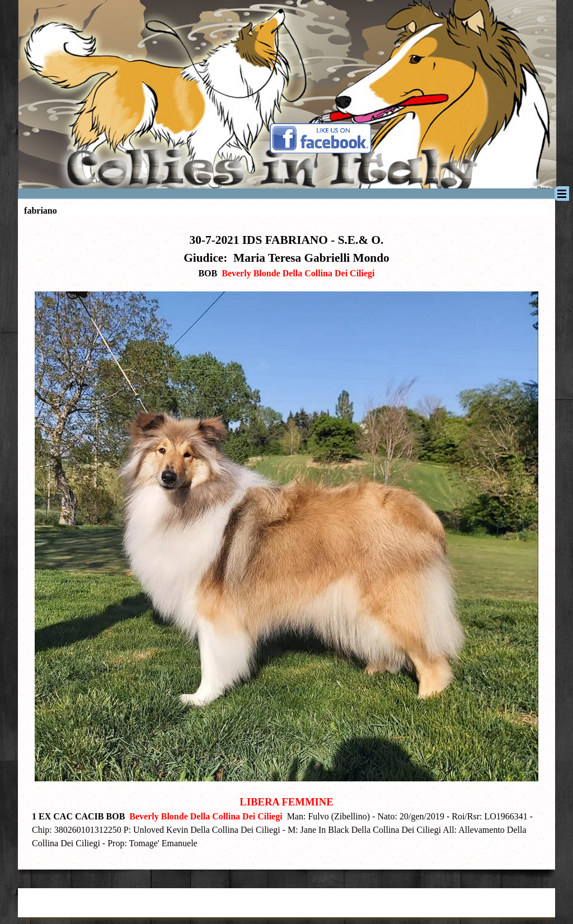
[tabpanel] (286, 541)
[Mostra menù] (562, 194)
